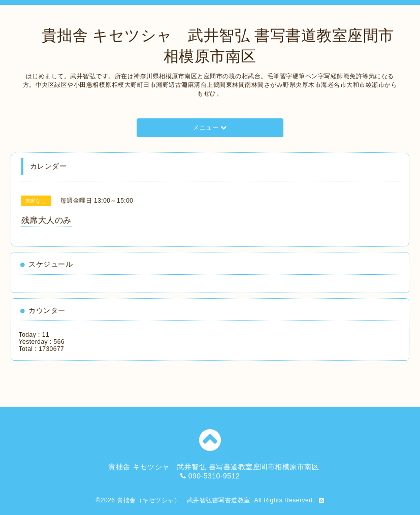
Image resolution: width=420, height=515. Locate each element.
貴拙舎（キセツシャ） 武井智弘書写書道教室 (184, 500)
